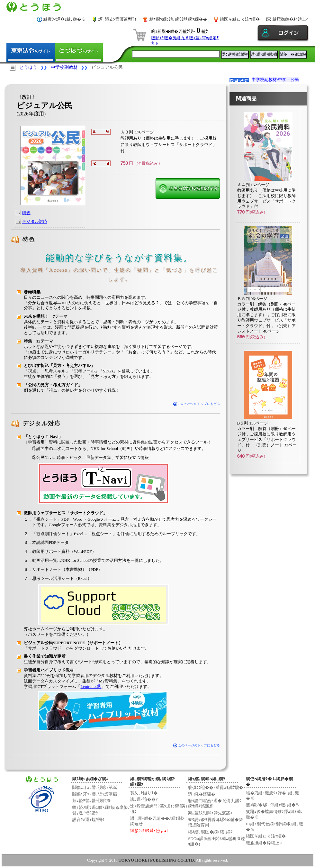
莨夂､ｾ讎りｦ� (144, 793)
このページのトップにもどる (197, 404)
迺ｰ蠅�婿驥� (202, 794)
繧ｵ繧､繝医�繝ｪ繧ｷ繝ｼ (210, 832)
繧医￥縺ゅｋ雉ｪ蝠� (240, 19)
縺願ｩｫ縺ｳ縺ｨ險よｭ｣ (149, 831)
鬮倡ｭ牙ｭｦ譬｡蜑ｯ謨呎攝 (95, 794)
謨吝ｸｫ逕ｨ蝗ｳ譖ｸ (88, 820)
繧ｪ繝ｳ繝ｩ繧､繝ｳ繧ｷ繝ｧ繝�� (178, 19)
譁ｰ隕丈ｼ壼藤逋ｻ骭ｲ (117, 19)
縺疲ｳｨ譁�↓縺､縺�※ (65, 19)
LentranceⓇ (91, 686)
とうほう (28, 67)
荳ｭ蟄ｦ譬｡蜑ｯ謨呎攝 (91, 801)
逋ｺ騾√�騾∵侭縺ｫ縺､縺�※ (273, 805)
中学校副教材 (64, 67)
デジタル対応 (35, 221)
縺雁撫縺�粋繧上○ (291, 19)
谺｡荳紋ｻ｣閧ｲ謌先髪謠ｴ (210, 813)
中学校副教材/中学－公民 (275, 80)
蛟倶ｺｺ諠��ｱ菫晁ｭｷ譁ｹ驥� (216, 787)
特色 (26, 213)
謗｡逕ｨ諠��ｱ (144, 799)
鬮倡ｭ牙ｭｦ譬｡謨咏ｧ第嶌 (95, 787)
